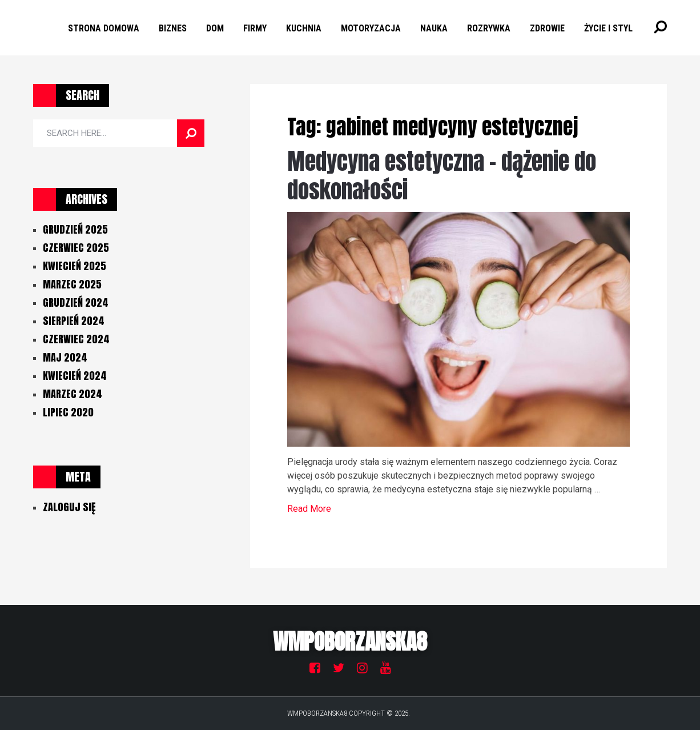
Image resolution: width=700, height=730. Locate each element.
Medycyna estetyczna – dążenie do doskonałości (442, 175)
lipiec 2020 (68, 412)
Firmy (255, 28)
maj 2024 (65, 357)
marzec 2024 (73, 394)
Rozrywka (489, 28)
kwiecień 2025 (75, 266)
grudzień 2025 (75, 229)
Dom (215, 28)
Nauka (434, 28)
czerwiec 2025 (76, 248)
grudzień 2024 (76, 302)
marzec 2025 (72, 284)
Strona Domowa (104, 28)
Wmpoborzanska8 (350, 641)
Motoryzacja (371, 28)
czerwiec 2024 (76, 339)
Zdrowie (547, 28)
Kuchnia (304, 28)
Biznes (173, 28)
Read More (309, 509)
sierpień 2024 (74, 321)
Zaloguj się (69, 507)
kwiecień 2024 (75, 376)
